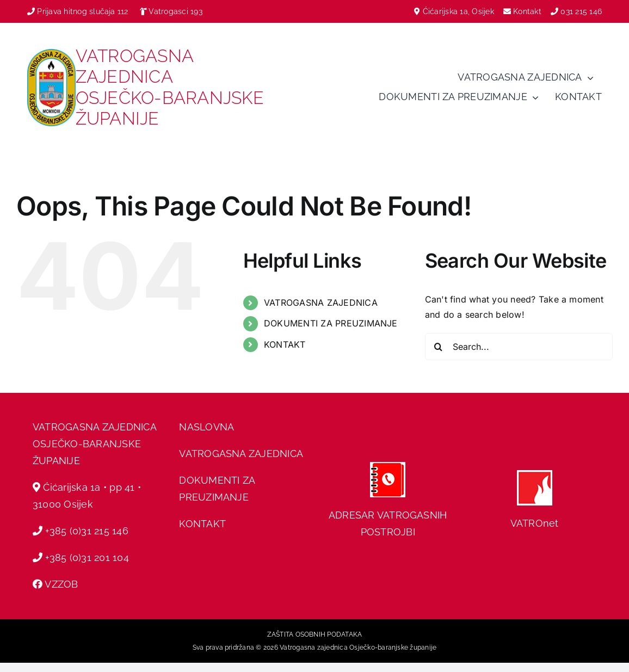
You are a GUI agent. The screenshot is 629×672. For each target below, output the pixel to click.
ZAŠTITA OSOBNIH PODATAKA (315, 634)
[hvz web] (535, 474)
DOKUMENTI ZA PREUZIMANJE (331, 323)
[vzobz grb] (51, 53)
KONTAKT (285, 344)
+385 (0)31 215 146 (87, 531)
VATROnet (535, 523)
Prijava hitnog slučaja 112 (78, 11)
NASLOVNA (206, 427)
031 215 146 (581, 11)
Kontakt (528, 11)
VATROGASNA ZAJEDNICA (321, 303)
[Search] (439, 347)
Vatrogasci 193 (175, 11)
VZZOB (61, 584)
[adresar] (388, 466)
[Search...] (519, 347)
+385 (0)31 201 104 (87, 557)
